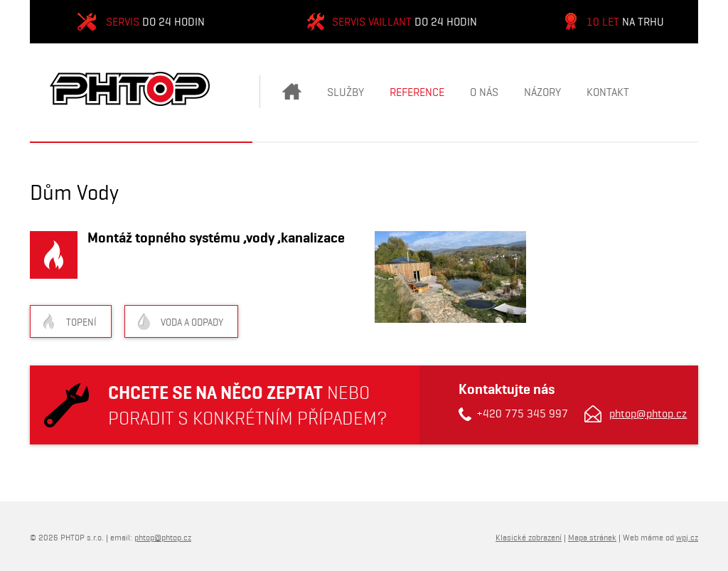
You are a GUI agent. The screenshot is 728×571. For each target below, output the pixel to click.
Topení (81, 322)
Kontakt (608, 92)
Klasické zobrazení (529, 537)
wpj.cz (687, 537)
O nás (484, 92)
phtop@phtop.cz (648, 413)
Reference (417, 92)
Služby (346, 92)
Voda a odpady (192, 322)
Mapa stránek (592, 537)
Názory (542, 92)
